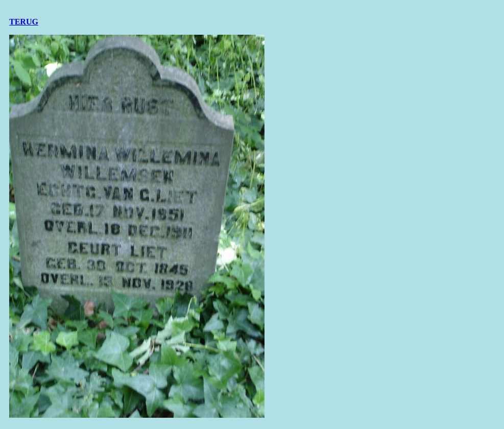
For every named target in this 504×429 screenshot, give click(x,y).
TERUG (24, 22)
